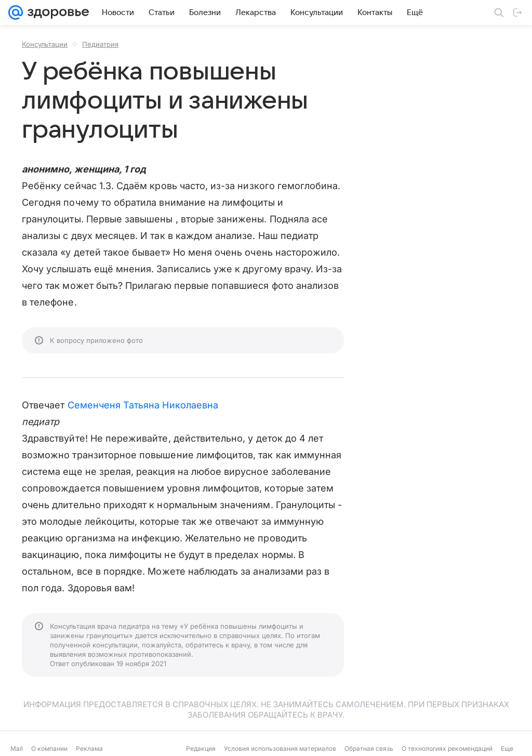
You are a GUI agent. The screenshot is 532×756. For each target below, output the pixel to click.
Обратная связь (369, 748)
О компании (49, 748)
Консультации (45, 44)
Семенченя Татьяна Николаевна (143, 405)
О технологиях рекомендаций (447, 748)
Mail (17, 748)
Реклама (89, 748)
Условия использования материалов (280, 748)
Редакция (201, 748)
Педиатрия (100, 44)
